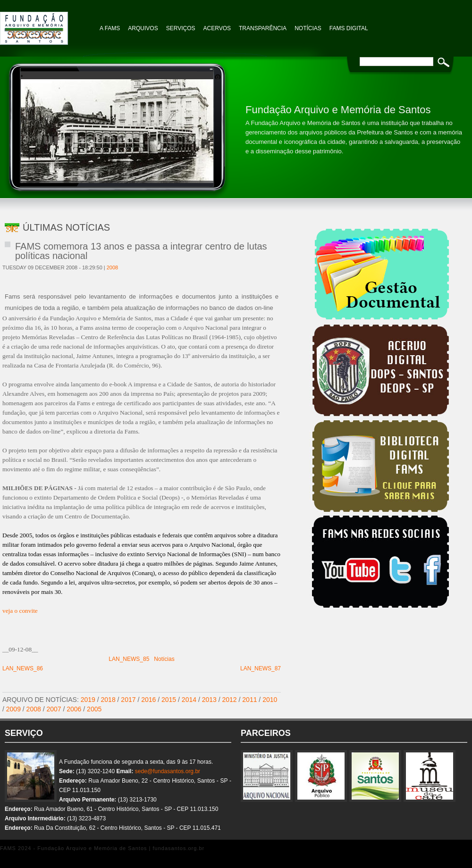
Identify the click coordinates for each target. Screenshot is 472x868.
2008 (112, 267)
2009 (13, 709)
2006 (74, 709)
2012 (230, 700)
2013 (209, 700)
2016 (148, 700)
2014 (189, 700)
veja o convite (20, 611)
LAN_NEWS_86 (23, 668)
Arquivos (143, 28)
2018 (108, 700)
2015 (169, 700)
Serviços (181, 28)
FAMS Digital (349, 28)
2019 (88, 700)
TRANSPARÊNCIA (263, 28)
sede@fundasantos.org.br (168, 771)
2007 (54, 709)
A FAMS (110, 28)
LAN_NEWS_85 (129, 659)
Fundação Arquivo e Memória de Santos (47, 24)
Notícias (164, 659)
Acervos (217, 28)
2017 (128, 700)
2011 (249, 700)
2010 (270, 700)
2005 (94, 709)
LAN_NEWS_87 (261, 668)
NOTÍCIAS (308, 28)
